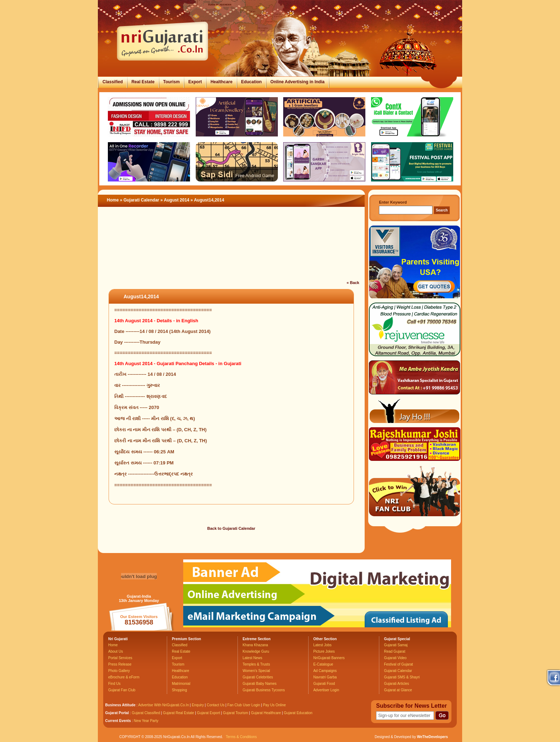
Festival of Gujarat (398, 664)
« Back (353, 283)
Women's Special (256, 671)
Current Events (118, 721)
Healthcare (221, 82)
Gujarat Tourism (235, 713)
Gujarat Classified (146, 713)
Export (195, 82)
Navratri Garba (325, 677)
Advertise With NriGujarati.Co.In (164, 705)
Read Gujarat (394, 651)
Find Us (114, 684)
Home (113, 200)
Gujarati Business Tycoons (264, 690)
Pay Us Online (274, 705)
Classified (113, 82)
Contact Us (216, 705)
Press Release (120, 664)
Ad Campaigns (325, 671)
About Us (116, 651)
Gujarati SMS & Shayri (402, 677)
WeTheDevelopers (432, 737)
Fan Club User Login (244, 705)
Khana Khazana (255, 645)
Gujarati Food (324, 684)
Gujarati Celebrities (258, 677)
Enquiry (198, 705)
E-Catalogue (323, 664)
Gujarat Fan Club (122, 690)
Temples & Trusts (256, 664)
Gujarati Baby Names (259, 684)
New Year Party (146, 721)
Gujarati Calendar (141, 200)
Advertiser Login (326, 690)
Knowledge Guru (256, 651)
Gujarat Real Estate (178, 713)
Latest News (252, 658)
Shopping (179, 690)
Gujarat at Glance (398, 690)
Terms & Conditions (241, 737)
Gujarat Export (209, 713)
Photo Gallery (119, 671)
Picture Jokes (324, 651)
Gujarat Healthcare (266, 713)
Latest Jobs (322, 645)
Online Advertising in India (297, 82)
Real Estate (143, 82)
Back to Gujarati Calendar (231, 528)
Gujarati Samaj (396, 645)
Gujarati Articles (396, 684)
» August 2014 (175, 200)
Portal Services (120, 658)
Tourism (171, 82)
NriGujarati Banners (329, 658)
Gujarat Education (298, 713)
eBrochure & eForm (124, 677)
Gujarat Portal (117, 713)
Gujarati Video (395, 658)
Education (251, 82)
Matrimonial (181, 684)
